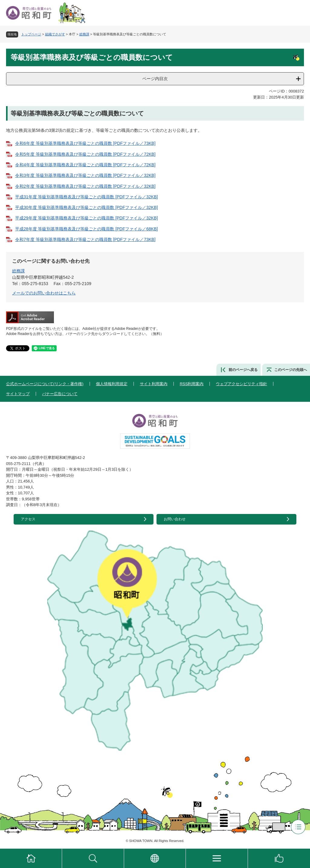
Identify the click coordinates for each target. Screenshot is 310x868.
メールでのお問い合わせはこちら (44, 293)
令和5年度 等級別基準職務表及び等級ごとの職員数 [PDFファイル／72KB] (85, 154)
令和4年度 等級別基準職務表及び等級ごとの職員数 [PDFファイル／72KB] (85, 165)
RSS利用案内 (192, 384)
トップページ (31, 34)
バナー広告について (60, 394)
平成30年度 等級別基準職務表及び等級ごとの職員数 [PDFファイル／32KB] (86, 207)
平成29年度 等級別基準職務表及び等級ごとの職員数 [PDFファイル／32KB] (86, 218)
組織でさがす (55, 34)
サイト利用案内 (154, 384)
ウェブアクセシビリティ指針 (241, 384)
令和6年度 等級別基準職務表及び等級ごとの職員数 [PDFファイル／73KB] (85, 143)
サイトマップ (18, 394)
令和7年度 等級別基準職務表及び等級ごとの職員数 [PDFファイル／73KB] (85, 239)
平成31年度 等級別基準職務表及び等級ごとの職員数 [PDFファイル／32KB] (86, 197)
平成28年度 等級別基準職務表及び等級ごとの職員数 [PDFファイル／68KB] (86, 229)
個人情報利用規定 (112, 384)
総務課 (84, 34)
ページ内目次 (155, 79)
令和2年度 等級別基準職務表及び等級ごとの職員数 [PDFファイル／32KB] (85, 186)
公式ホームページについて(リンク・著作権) (45, 384)
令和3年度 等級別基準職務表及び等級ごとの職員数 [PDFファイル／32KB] (85, 175)
